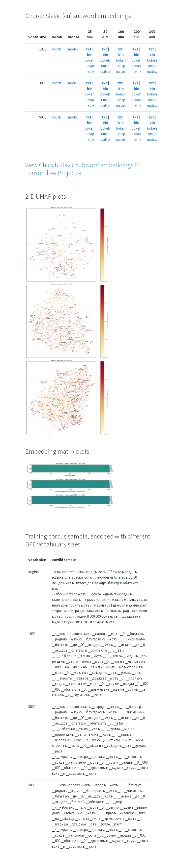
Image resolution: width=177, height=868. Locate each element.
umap (90, 66)
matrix (90, 71)
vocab (57, 49)
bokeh (90, 60)
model (73, 49)
